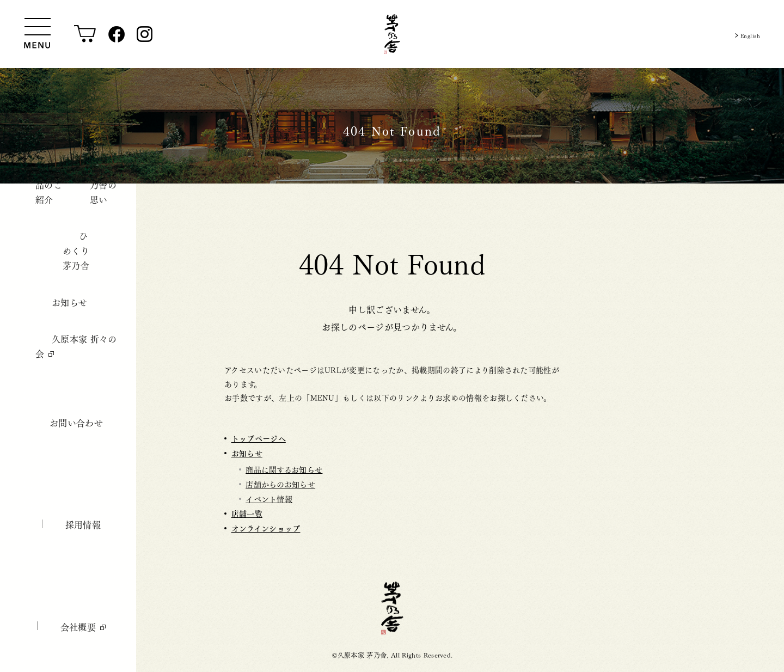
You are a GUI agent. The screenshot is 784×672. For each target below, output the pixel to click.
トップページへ (259, 438)
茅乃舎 (392, 608)
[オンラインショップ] (85, 34)
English (746, 34)
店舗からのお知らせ (280, 484)
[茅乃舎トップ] (392, 34)
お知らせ (247, 453)
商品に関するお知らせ (284, 469)
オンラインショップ (266, 528)
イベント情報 (269, 498)
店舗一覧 (247, 513)
